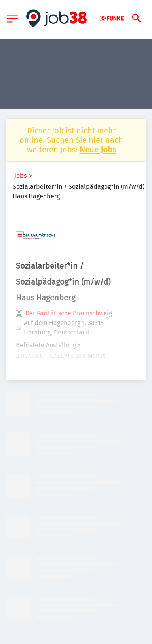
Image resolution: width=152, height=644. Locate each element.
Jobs (20, 176)
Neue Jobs (98, 150)
